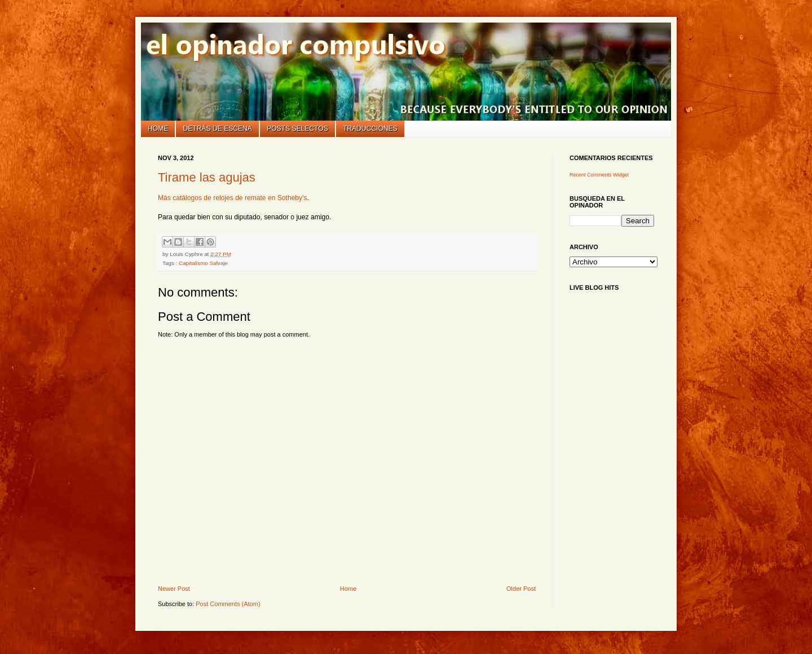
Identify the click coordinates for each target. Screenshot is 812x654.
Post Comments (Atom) (228, 604)
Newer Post (174, 589)
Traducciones (370, 129)
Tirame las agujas (207, 177)
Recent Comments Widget (599, 175)
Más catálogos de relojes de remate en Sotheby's (233, 198)
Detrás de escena (218, 129)
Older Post (521, 589)
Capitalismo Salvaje (203, 263)
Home (158, 129)
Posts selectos (297, 129)
